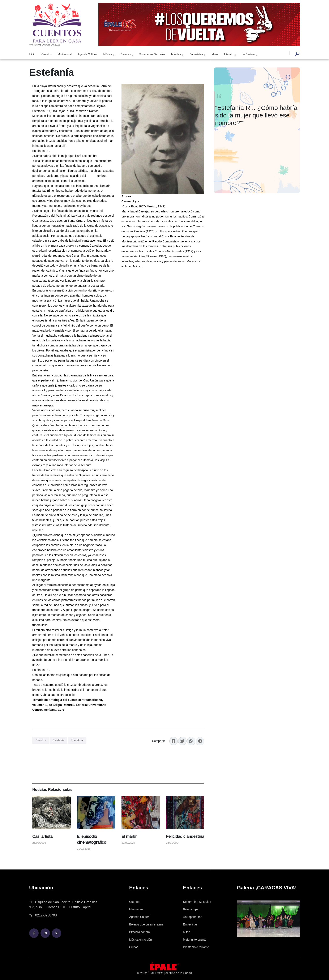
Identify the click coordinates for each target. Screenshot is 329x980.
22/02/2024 (128, 843)
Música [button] (108, 54)
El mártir (129, 836)
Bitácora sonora (140, 932)
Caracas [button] (126, 54)
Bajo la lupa (191, 909)
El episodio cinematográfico (92, 839)
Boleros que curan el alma (146, 924)
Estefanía (58, 740)
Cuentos (46, 54)
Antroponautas (193, 917)
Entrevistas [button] (197, 54)
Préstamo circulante (196, 947)
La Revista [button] (249, 54)
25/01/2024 (173, 843)
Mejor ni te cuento (195, 940)
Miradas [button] (176, 54)
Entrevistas (190, 924)
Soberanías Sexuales (152, 54)
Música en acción (141, 940)
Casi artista (42, 836)
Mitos (215, 54)
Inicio (32, 54)
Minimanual (65, 54)
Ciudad (134, 947)
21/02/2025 (84, 849)
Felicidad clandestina (185, 836)
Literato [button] (229, 54)
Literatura (77, 740)
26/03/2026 (39, 843)
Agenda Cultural (87, 54)
